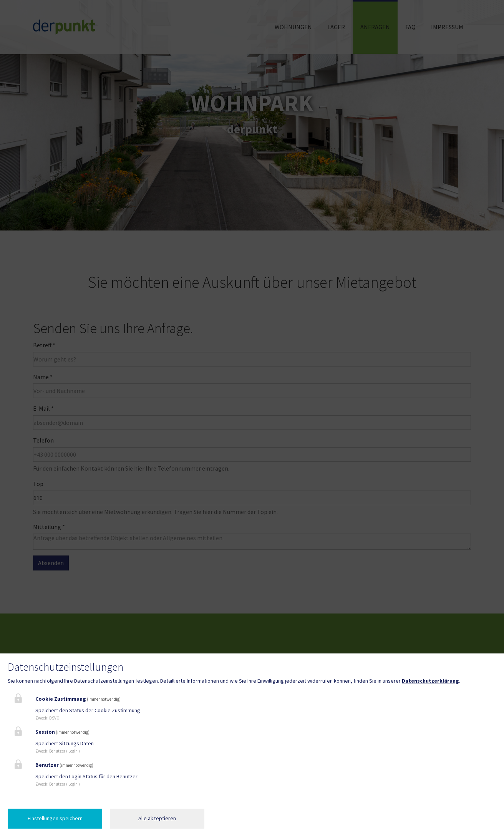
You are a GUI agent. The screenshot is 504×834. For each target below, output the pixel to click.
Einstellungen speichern (55, 818)
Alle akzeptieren (157, 818)
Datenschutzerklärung (430, 681)
